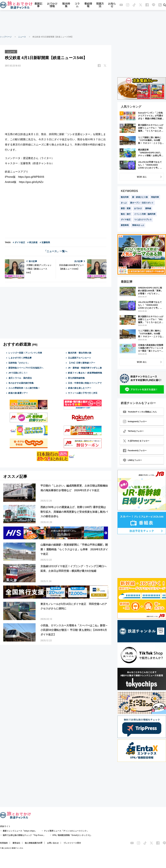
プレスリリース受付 (72, 843)
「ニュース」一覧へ (56, 251)
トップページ (6, 37)
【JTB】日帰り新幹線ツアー (82, 363)
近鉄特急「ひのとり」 (19, 363)
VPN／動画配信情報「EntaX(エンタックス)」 (72, 835)
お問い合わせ (53, 843)
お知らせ (112, 5)
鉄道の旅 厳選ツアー (18, 393)
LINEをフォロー (132, 460)
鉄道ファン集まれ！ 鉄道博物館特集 (85, 373)
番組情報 (88, 5)
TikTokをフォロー (133, 431)
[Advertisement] (83, 23)
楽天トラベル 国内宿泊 (20, 378)
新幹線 (148, 208)
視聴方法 (100, 5)
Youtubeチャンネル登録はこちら (140, 412)
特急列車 (155, 197)
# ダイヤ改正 (19, 242)
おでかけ (138, 208)
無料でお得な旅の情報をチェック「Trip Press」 (24, 835)
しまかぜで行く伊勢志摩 (20, 357)
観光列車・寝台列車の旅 (80, 352)
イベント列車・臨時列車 (145, 214)
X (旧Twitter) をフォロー (136, 441)
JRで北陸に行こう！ (18, 373)
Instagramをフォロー (135, 421)
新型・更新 (126, 208)
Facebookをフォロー (135, 451)
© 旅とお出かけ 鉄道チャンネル (12, 848)
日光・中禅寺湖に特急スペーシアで (85, 383)
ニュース (22, 37)
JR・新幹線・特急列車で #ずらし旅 (85, 368)
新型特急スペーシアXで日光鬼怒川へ (26, 368)
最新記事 (38, 5)
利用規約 (4, 843)
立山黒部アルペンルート (80, 357)
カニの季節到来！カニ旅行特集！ (24, 388)
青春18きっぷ (138, 225)
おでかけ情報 (52, 5)
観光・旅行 (126, 214)
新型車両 (125, 225)
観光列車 (125, 197)
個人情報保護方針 (33, 843)
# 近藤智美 (45, 242)
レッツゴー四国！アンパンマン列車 (25, 352)
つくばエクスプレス (143, 220)
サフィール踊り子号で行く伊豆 (83, 393)
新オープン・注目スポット (142, 203)
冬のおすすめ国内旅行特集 (21, 383)
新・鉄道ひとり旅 (140, 197)
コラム (77, 5)
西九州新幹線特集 (76, 378)
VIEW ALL (142, 177)
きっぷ (124, 203)
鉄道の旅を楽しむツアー (80, 388)
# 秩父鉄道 (32, 242)
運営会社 (16, 843)
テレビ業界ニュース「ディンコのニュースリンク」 (66, 831)
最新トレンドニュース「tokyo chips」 (20, 831)
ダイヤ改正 (126, 220)
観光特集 (66, 5)
